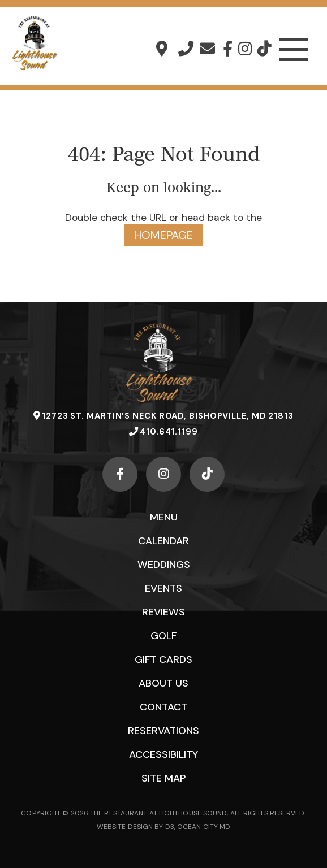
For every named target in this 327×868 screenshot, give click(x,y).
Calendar (163, 541)
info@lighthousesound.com (207, 48)
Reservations (163, 731)
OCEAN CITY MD (204, 827)
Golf (163, 636)
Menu (164, 517)
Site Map (163, 778)
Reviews (163, 612)
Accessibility (163, 754)
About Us (163, 683)
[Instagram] (245, 48)
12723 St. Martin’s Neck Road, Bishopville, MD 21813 (162, 48)
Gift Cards (163, 659)
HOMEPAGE (163, 235)
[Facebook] (228, 48)
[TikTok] (264, 48)
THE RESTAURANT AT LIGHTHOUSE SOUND (158, 813)
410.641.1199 (186, 48)
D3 (170, 827)
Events (163, 588)
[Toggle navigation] (294, 50)
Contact (163, 707)
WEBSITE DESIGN (125, 827)
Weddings (164, 565)
